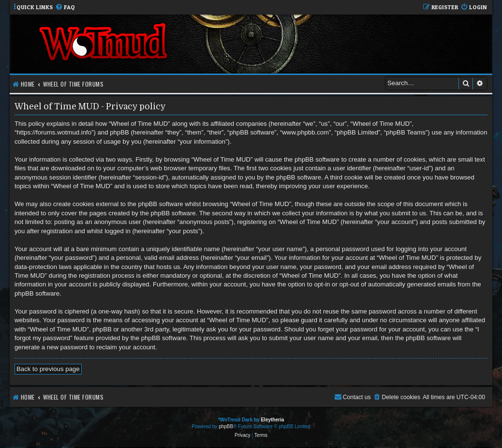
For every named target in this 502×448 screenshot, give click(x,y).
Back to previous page (48, 369)
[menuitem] (65, 7)
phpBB (226, 426)
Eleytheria (272, 420)
